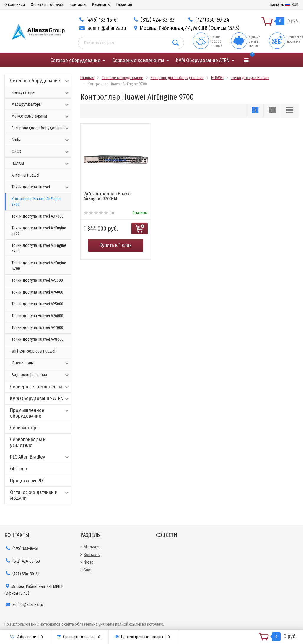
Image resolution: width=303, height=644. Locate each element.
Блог (88, 570)
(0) (99, 213)
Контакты (78, 5)
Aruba (41, 140)
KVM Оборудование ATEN (203, 60)
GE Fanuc (19, 469)
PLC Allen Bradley (40, 457)
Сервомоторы (25, 428)
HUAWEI (41, 164)
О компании (15, 5)
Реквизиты (101, 5)
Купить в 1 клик (116, 245)
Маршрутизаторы (41, 105)
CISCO (41, 152)
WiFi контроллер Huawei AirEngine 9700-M (108, 196)
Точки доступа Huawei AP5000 (37, 304)
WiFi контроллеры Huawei (33, 351)
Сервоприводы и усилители (28, 442)
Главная (87, 78)
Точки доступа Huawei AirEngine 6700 (39, 248)
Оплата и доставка (47, 5)
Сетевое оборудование (75, 60)
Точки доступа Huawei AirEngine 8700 (39, 266)
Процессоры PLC (27, 481)
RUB (284, 5)
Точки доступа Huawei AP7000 (37, 328)
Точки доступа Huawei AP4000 (37, 292)
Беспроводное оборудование (41, 128)
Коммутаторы (41, 93)
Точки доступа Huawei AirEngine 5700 (39, 231)
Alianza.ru (92, 547)
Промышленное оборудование (40, 413)
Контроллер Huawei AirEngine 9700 (37, 202)
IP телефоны (41, 363)
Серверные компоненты (138, 60)
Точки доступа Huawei (41, 187)
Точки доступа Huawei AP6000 (37, 316)
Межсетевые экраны (41, 116)
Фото (89, 562)
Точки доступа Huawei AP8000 (38, 339)
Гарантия (124, 5)
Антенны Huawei (25, 175)
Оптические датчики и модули (40, 495)
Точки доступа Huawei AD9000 (38, 216)
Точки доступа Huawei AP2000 (37, 280)
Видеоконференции (41, 375)
